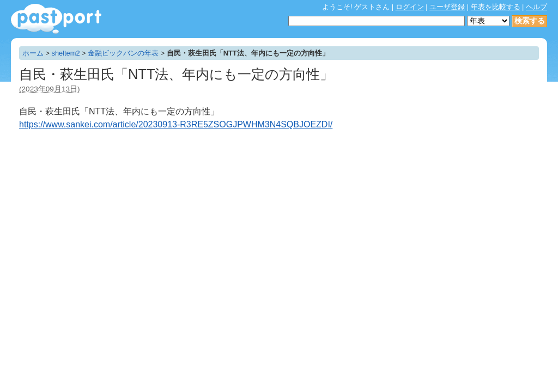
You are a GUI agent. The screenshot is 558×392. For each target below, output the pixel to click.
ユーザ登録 (447, 7)
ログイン (410, 7)
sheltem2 (66, 53)
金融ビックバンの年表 (123, 53)
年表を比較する (496, 7)
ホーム (33, 53)
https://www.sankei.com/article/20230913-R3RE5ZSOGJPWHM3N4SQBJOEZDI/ (176, 124)
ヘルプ (536, 7)
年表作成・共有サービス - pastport (56, 19)
